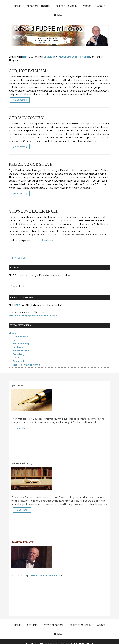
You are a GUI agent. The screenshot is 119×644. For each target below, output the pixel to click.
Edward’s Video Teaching (45, 572)
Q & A (16, 354)
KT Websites (78, 639)
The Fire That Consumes (26, 361)
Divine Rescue (21, 333)
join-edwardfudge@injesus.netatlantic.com (33, 312)
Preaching (18, 350)
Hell (15, 336)
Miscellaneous (21, 347)
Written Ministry (22, 460)
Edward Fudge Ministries (59, 34)
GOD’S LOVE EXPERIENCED (34, 207)
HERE (17, 301)
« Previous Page (18, 254)
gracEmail (18, 381)
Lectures (18, 343)
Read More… (22, 424)
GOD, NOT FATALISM (27, 67)
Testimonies (20, 357)
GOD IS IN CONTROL (27, 114)
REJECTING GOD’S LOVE (30, 160)
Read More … (22, 506)
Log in (89, 639)
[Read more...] (20, 96)
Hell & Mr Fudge (22, 340)
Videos (13, 329)
